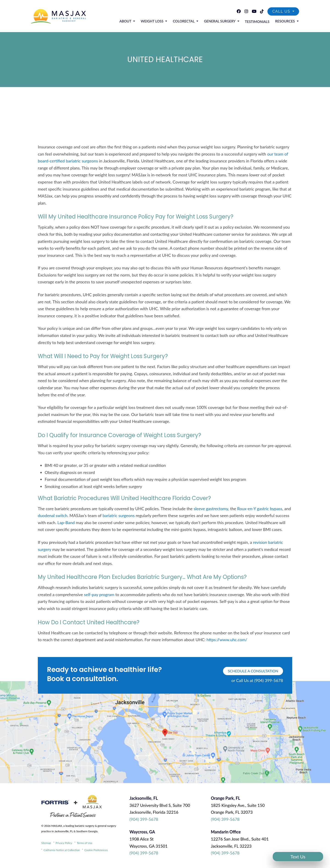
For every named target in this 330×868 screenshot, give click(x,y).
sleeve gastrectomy (211, 509)
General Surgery (223, 22)
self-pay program (99, 594)
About (132, 22)
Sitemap (46, 843)
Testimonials (259, 22)
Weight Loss (157, 22)
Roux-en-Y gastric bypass (260, 509)
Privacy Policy (64, 843)
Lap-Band (66, 523)
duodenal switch (53, 515)
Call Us (282, 12)
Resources (286, 22)
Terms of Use (85, 843)
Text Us (298, 857)
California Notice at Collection (62, 850)
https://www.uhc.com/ (227, 640)
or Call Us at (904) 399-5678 (257, 680)
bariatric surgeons (118, 515)
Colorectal (188, 22)
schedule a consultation (253, 671)
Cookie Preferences (96, 850)
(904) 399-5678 (144, 819)
